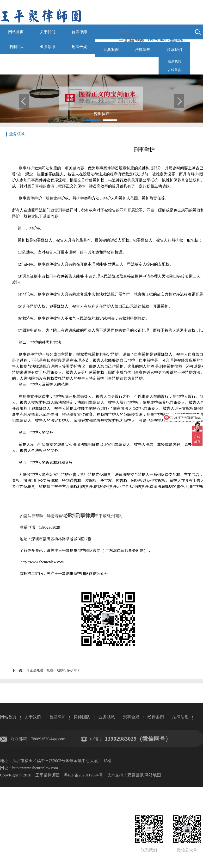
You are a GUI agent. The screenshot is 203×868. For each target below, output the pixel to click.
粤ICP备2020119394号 (83, 775)
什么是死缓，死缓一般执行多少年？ (53, 670)
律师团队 (16, 47)
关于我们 (48, 32)
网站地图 (153, 775)
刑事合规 (79, 47)
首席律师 (79, 32)
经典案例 (111, 50)
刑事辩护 (26, 168)
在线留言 (174, 70)
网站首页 (16, 32)
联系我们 (174, 50)
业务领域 (48, 47)
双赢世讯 (135, 775)
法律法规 (143, 50)
